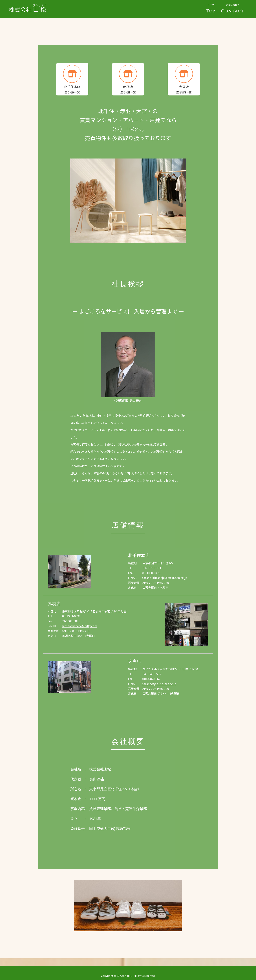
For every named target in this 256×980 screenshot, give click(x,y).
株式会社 (28, 6)
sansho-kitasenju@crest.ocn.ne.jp (165, 578)
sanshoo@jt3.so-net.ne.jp (159, 684)
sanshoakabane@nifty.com (80, 626)
